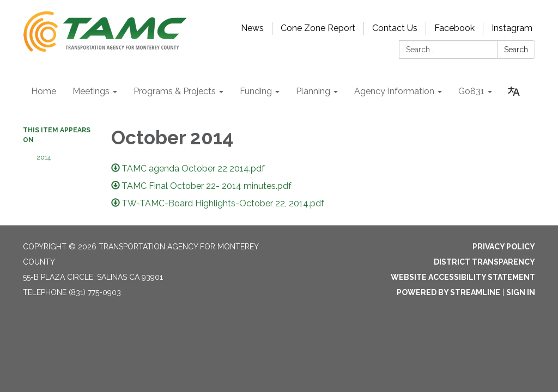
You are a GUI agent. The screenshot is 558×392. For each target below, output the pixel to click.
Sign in (521, 292)
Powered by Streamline (448, 292)
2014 (44, 157)
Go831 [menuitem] (471, 91)
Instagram (512, 28)
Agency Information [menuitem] (394, 91)
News (252, 28)
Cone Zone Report (318, 28)
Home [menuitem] (44, 91)
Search (516, 50)
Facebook (454, 28)
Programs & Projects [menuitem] (175, 91)
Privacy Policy (504, 247)
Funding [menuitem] (256, 91)
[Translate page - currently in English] (514, 91)
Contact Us (395, 28)
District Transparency (484, 262)
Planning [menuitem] (313, 91)
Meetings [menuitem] (91, 91)
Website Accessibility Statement (463, 277)
